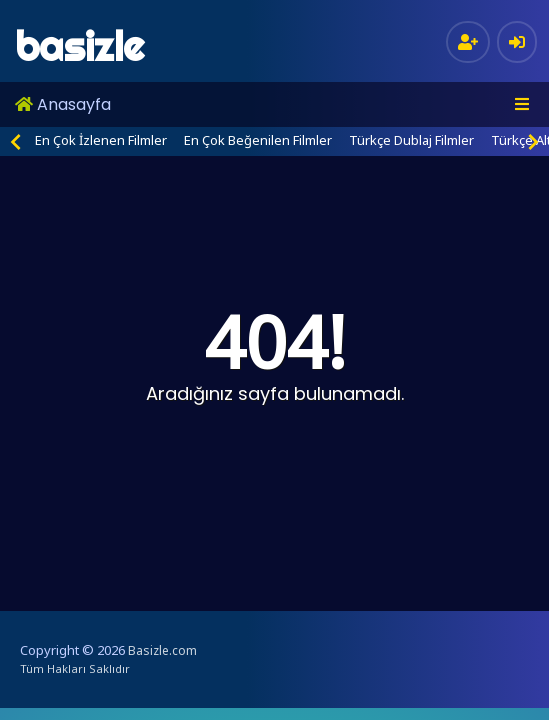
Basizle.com (162, 650)
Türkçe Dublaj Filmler (411, 140)
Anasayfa (63, 104)
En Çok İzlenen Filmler (101, 140)
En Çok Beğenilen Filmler (258, 140)
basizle (79, 46)
